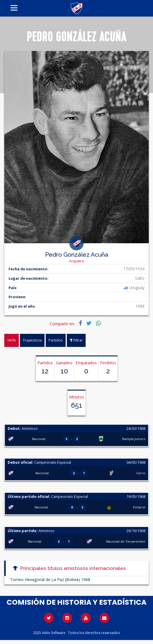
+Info (12, 340)
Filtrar (76, 340)
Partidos (56, 340)
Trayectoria (32, 340)
